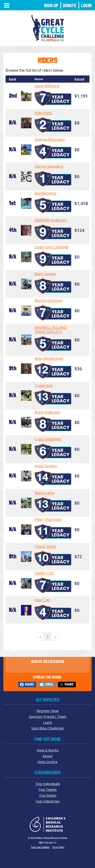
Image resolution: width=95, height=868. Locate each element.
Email (49, 684)
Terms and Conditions (40, 847)
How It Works (48, 750)
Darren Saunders (49, 166)
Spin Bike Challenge (47, 728)
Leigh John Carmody (52, 247)
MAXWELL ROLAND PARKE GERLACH (51, 330)
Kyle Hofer (43, 113)
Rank (13, 79)
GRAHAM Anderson (51, 220)
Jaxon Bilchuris (47, 86)
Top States (48, 795)
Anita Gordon (46, 466)
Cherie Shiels (45, 547)
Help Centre (47, 762)
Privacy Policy (58, 847)
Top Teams (47, 789)
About (47, 756)
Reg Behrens (45, 193)
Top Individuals (48, 784)
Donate (70, 5)
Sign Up (51, 5)
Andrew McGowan (50, 139)
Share (29, 684)
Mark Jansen (45, 274)
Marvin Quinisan (48, 300)
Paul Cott (42, 600)
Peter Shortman (48, 519)
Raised (79, 79)
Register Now (48, 711)
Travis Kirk (44, 386)
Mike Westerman (49, 358)
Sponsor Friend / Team (47, 716)
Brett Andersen (47, 412)
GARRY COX (44, 573)
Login (86, 5)
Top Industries (47, 801)
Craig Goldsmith (48, 439)
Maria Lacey (45, 493)
